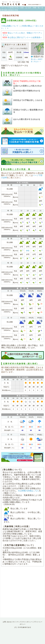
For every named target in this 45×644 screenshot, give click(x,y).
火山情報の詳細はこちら (28, 491)
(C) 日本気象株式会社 (23, 627)
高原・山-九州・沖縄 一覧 (30, 8)
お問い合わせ (7, 622)
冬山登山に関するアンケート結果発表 (22, 37)
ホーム (4, 8)
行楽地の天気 (13, 8)
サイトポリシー (27, 622)
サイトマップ (17, 622)
